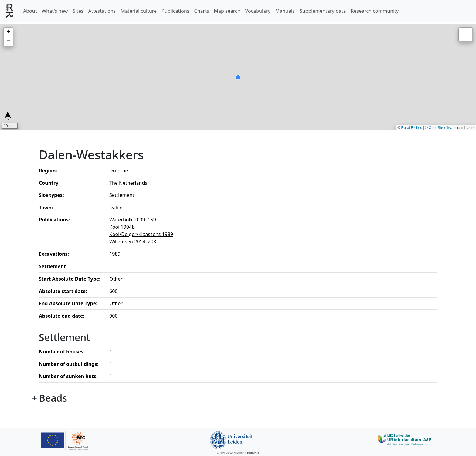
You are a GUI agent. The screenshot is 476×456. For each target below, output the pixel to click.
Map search (227, 11)
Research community (375, 11)
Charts (202, 11)
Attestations (102, 11)
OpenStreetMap (442, 128)
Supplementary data (323, 11)
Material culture (139, 11)
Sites (78, 11)
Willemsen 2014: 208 (133, 242)
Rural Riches (412, 128)
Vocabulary (258, 11)
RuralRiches (252, 453)
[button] (8, 32)
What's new (55, 11)
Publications (175, 11)
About (30, 11)
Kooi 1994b (122, 227)
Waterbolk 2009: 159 (133, 220)
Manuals (285, 11)
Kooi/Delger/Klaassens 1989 (141, 234)
